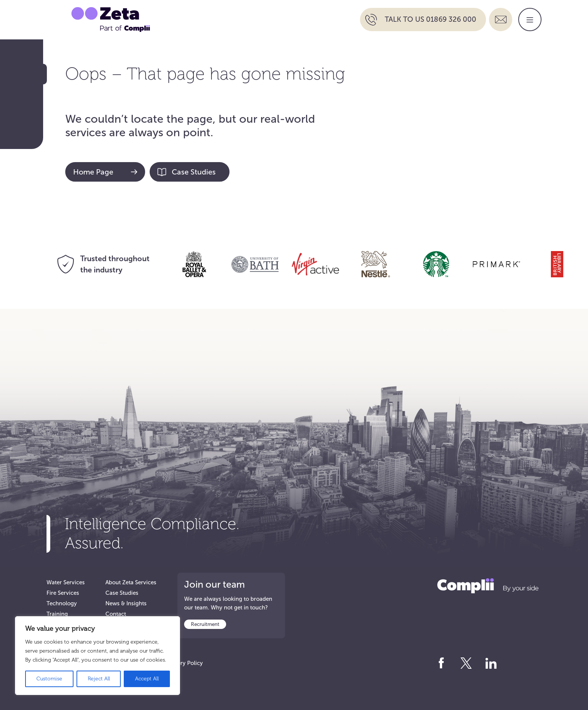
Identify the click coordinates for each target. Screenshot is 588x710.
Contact (116, 614)
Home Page (105, 172)
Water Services (66, 582)
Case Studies (187, 172)
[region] (97, 656)
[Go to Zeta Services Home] (111, 19)
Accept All (147, 679)
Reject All (99, 679)
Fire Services (63, 593)
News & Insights (126, 603)
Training (57, 614)
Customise (49, 679)
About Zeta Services (131, 582)
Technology (62, 603)
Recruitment (205, 624)
